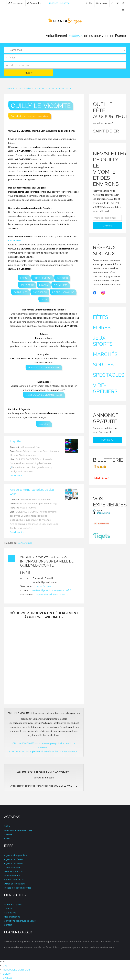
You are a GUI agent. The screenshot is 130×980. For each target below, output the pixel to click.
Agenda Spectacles (14, 880)
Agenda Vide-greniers (15, 855)
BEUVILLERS (61, 285)
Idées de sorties (12, 876)
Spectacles (109, 375)
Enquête (15, 441)
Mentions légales (13, 905)
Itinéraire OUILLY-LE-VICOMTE (44, 367)
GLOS (44, 299)
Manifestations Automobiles (37, 500)
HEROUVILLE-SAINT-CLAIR (18, 830)
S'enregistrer (34, 3)
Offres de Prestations (15, 884)
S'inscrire (107, 226)
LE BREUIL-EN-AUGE (63, 292)
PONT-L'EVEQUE (43, 278)
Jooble (89, 3)
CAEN (7, 826)
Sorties (103, 365)
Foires (102, 327)
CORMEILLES (21, 292)
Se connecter (16, 3)
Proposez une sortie (57, 3)
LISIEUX (24, 278)
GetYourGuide (25, 543)
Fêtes (101, 317)
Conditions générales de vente (20, 921)
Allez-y (29, 73)
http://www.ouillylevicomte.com (52, 594)
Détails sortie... (17, 476)
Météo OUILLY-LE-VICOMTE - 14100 (44, 395)
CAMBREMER (40, 292)
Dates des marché (13, 872)
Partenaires (10, 913)
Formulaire (107, 440)
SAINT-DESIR (27, 285)
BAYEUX (8, 838)
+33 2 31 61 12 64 (43, 586)
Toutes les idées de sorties (18, 888)
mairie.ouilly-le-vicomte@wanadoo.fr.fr (51, 590)
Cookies (8, 909)
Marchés (105, 354)
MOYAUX (44, 285)
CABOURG (62, 278)
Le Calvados (15, 241)
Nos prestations (12, 917)
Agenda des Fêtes (13, 859)
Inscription (44, 424)
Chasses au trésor (31, 447)
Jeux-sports (103, 341)
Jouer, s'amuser (12, 867)
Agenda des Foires (14, 863)
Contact (8, 925)
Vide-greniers (105, 388)
